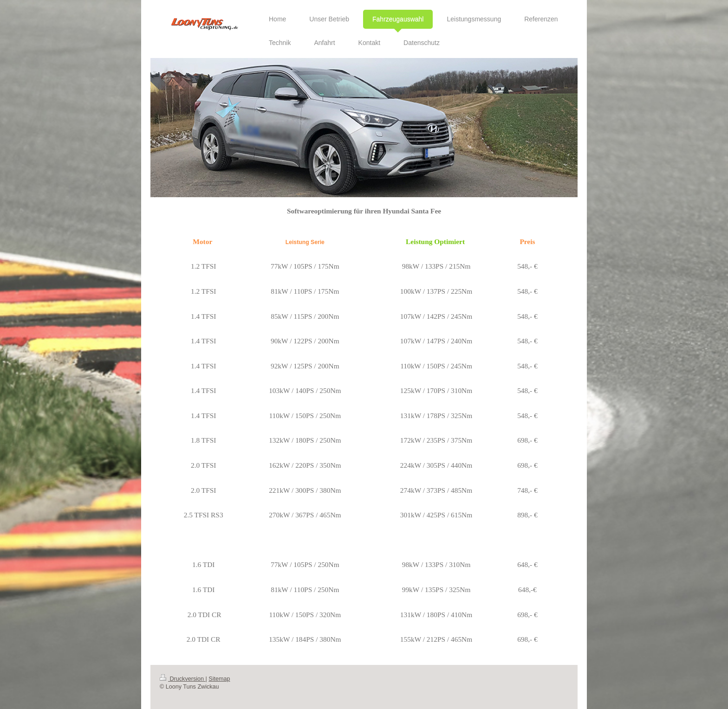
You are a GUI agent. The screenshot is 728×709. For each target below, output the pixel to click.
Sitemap (219, 679)
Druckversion (182, 679)
